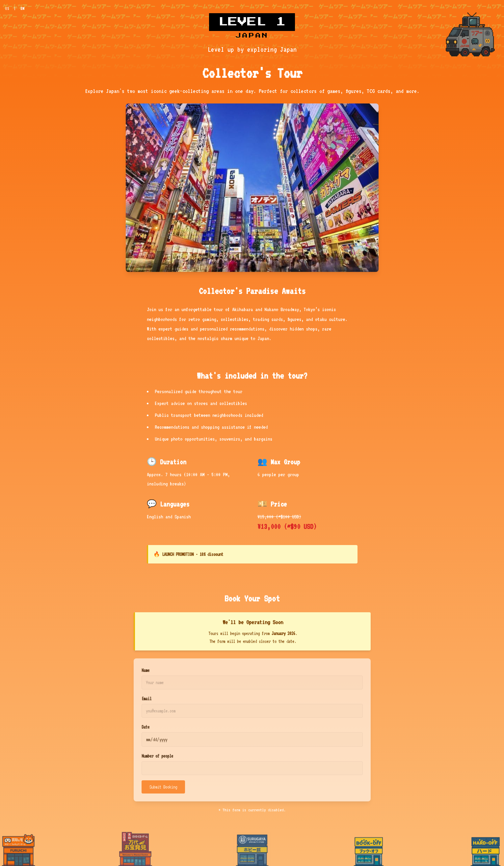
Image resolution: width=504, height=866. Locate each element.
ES (7, 9)
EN (22, 9)
